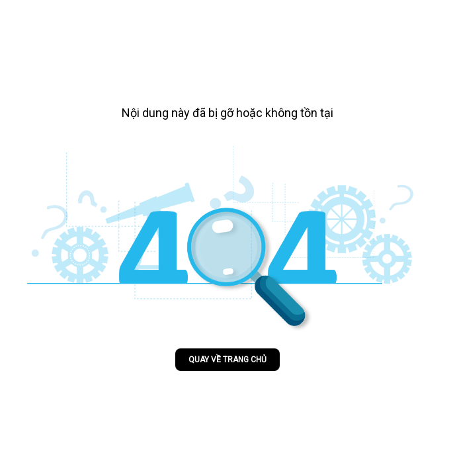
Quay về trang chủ (227, 360)
